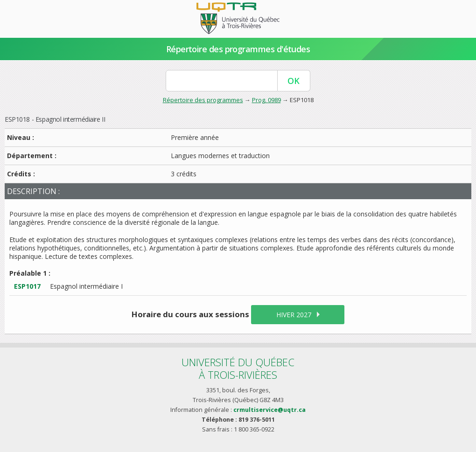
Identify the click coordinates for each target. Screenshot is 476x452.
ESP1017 (27, 286)
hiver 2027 (294, 315)
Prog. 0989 (266, 100)
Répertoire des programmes (203, 100)
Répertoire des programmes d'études (238, 49)
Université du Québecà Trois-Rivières (238, 368)
